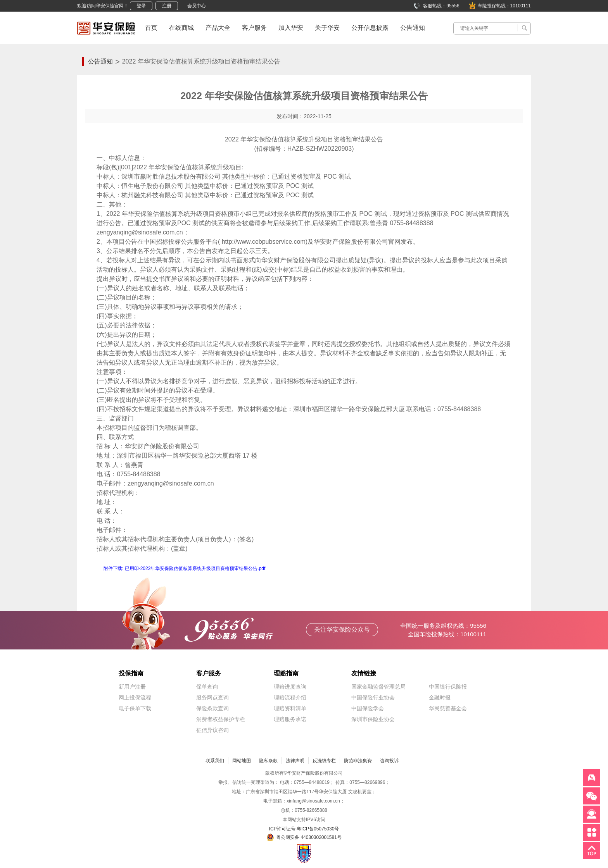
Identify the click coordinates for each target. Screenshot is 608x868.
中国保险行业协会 (373, 697)
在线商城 (181, 28)
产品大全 (218, 28)
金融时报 (440, 697)
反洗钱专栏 (324, 761)
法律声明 (295, 761)
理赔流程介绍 (290, 697)
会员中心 (197, 6)
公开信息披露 (370, 28)
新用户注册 (132, 687)
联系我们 (215, 761)
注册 (167, 6)
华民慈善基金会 (448, 708)
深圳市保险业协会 (373, 719)
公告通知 (413, 28)
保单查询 (207, 687)
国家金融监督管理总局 (378, 687)
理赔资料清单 (290, 708)
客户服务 (254, 28)
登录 (141, 6)
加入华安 (291, 28)
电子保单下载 (135, 708)
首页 (151, 28)
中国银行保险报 (448, 687)
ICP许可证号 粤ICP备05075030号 (304, 829)
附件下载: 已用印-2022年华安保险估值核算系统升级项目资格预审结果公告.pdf (184, 568)
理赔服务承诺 (290, 719)
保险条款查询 (212, 708)
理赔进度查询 (290, 687)
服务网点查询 (212, 697)
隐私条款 (268, 761)
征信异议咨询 (212, 730)
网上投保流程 (135, 697)
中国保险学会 (368, 708)
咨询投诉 (389, 761)
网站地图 (242, 761)
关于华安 (327, 28)
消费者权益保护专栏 (221, 719)
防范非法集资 (358, 761)
